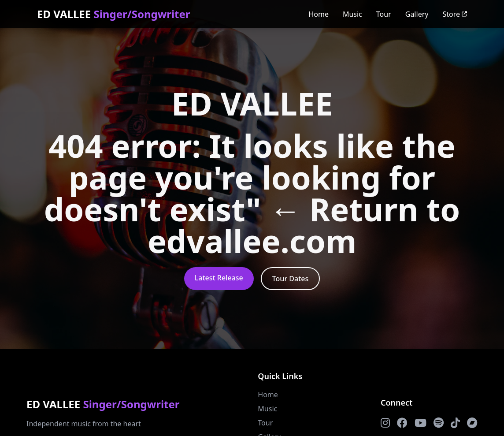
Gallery (417, 14)
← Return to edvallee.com (304, 225)
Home (319, 14)
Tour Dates (291, 279)
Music (352, 14)
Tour (384, 14)
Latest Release (219, 278)
